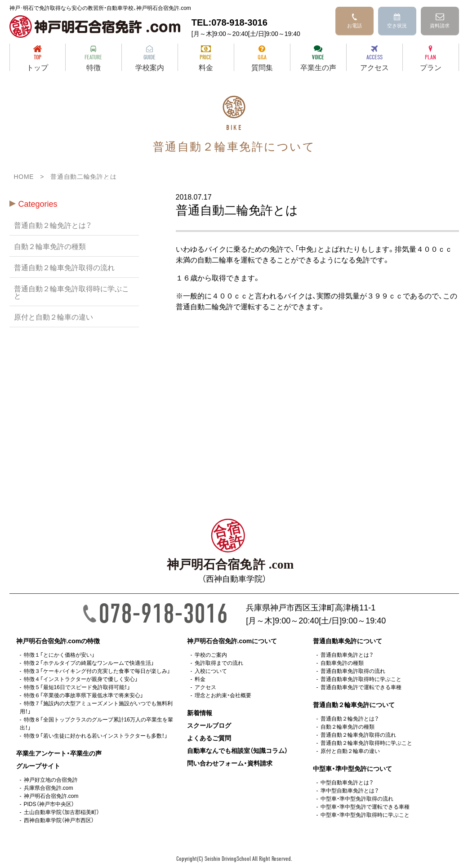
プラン (431, 58)
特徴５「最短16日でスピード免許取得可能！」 (77, 687)
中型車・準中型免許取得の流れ (357, 798)
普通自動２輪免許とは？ (53, 225)
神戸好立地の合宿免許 (51, 779)
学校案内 (150, 58)
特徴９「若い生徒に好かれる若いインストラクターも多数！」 (96, 735)
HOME (24, 176)
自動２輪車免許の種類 (50, 246)
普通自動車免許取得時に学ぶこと (361, 679)
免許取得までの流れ (219, 663)
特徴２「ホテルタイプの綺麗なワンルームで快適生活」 (89, 663)
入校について (211, 671)
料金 (206, 58)
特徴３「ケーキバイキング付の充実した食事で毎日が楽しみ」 (97, 671)
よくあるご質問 (209, 738)
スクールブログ (209, 725)
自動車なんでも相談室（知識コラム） (237, 750)
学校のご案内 (211, 654)
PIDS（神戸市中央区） (49, 804)
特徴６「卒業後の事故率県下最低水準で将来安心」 (84, 695)
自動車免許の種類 (342, 663)
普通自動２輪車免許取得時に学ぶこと (71, 292)
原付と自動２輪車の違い (53, 316)
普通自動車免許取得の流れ (353, 671)
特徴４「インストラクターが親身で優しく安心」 (81, 679)
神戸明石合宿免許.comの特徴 (58, 641)
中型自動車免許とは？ (347, 782)
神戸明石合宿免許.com (51, 796)
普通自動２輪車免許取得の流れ (64, 267)
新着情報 (200, 712)
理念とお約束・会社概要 (223, 695)
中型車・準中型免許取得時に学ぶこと (365, 815)
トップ (38, 58)
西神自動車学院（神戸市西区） (59, 820)
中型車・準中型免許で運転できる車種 (365, 806)
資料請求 (440, 21)
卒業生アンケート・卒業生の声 (59, 753)
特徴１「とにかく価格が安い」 (59, 654)
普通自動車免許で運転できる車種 (361, 687)
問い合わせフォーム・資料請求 (230, 763)
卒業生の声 (318, 58)
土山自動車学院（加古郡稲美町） (62, 812)
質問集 (262, 58)
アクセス (374, 58)
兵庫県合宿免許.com (49, 788)
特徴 (94, 58)
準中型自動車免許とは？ (350, 790)
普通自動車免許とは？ (347, 654)
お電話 (354, 21)
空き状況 (397, 21)
